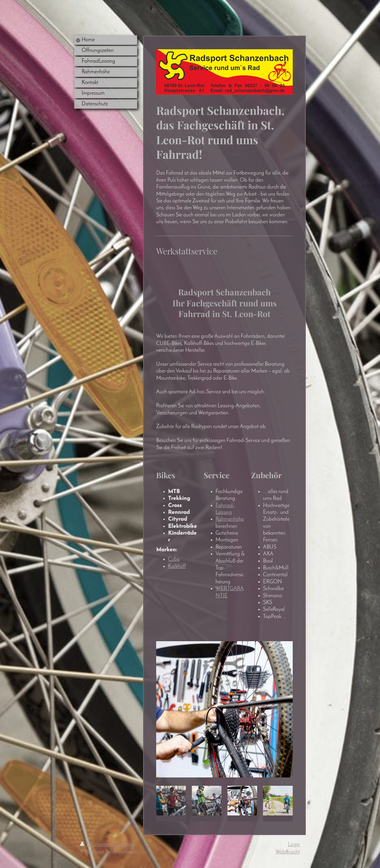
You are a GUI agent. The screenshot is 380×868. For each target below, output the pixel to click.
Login (294, 845)
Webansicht (288, 852)
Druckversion (97, 845)
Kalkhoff (177, 567)
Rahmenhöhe (230, 519)
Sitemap (126, 845)
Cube (174, 559)
